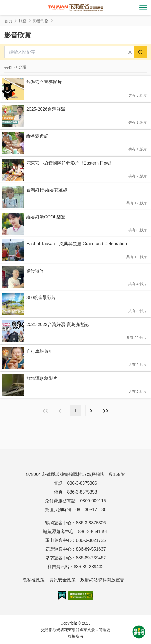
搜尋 (141, 52)
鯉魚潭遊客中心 (58, 532)
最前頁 (45, 411)
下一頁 (91, 411)
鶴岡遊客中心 (58, 523)
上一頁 (61, 411)
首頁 (8, 21)
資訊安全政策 (62, 580)
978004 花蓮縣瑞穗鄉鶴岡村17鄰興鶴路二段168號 (75, 474)
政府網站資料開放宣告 (102, 580)
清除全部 (130, 52)
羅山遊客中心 (58, 540)
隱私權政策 (34, 580)
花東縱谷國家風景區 (76, 8)
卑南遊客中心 (58, 558)
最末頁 (106, 411)
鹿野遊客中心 (58, 549)
